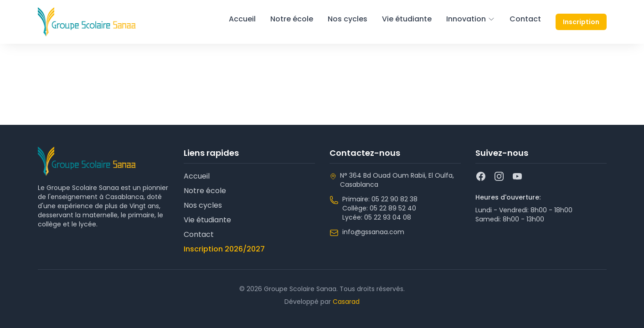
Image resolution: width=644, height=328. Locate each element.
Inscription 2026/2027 (224, 249)
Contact (525, 19)
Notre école (292, 19)
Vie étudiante (407, 19)
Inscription (581, 22)
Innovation (471, 19)
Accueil (242, 19)
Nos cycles (348, 19)
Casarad (346, 302)
